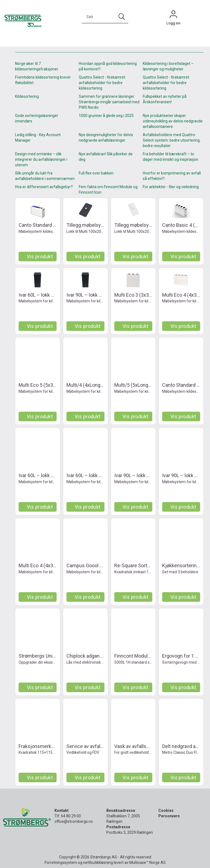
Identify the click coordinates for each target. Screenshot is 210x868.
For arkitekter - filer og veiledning (171, 187)
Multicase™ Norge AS (148, 863)
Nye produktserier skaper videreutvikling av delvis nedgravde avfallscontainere (173, 121)
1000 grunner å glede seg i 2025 (106, 116)
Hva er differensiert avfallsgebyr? (44, 187)
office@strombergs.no (74, 821)
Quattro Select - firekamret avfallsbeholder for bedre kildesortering (102, 83)
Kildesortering (27, 96)
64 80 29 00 (71, 816)
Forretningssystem (61, 863)
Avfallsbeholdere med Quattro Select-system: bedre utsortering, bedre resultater (172, 140)
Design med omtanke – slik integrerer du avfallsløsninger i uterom (41, 159)
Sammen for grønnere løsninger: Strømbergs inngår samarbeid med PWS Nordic (109, 102)
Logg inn (173, 16)
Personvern (169, 816)
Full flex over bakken (96, 173)
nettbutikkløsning (98, 863)
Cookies (166, 810)
